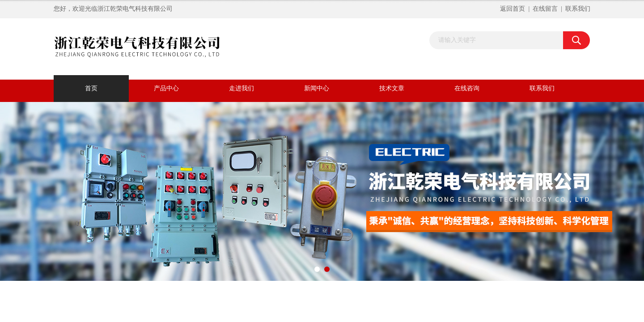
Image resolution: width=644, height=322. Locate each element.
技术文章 (392, 88)
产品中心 (166, 88)
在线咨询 (467, 88)
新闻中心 (317, 88)
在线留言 (545, 9)
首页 (91, 88)
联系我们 (578, 9)
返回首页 (513, 9)
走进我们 (241, 88)
